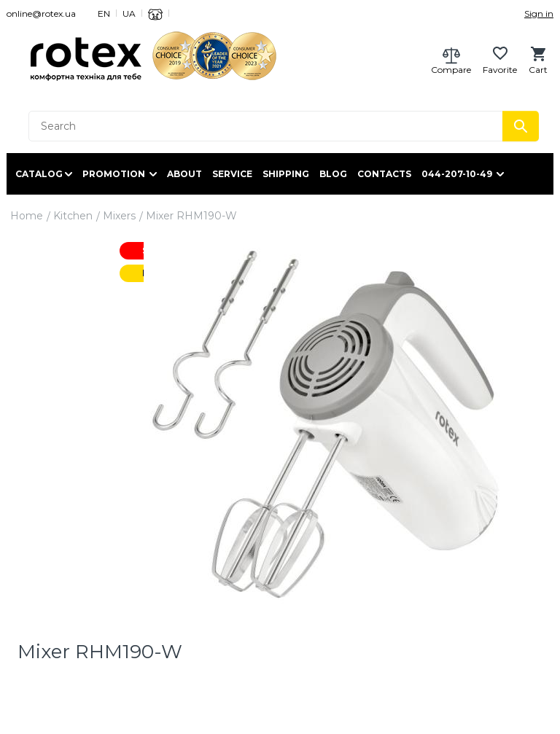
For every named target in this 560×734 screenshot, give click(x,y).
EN (104, 13)
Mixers (119, 216)
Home (27, 216)
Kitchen (73, 216)
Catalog (39, 174)
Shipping (286, 174)
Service (232, 174)
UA (129, 13)
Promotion (114, 174)
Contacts (384, 174)
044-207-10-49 (457, 174)
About (184, 174)
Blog (333, 174)
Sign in (539, 13)
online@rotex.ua (41, 13)
